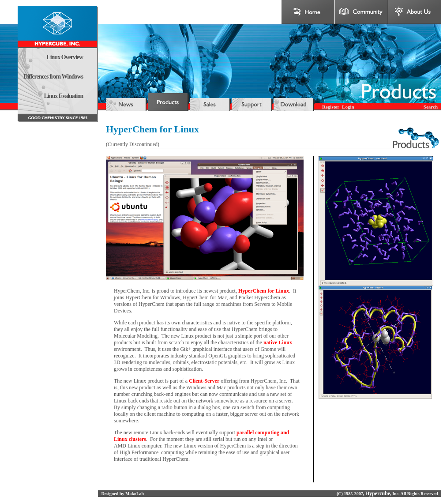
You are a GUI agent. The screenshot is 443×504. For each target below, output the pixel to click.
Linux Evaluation (64, 96)
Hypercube (378, 493)
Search (431, 107)
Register (331, 107)
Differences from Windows (53, 77)
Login (348, 107)
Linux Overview (65, 57)
